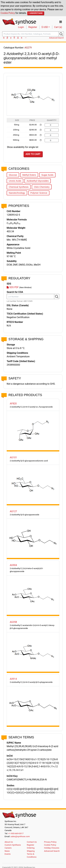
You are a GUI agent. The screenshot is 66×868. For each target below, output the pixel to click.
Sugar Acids (47, 175)
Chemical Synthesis (19, 187)
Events (8, 854)
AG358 (13, 622)
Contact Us (32, 842)
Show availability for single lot (23, 147)
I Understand (36, 13)
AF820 (13, 404)
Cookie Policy (8, 13)
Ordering (31, 848)
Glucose (13, 175)
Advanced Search (56, 38)
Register (33, 27)
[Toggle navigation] (61, 22)
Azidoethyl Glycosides (38, 181)
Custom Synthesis (13, 845)
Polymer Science (39, 193)
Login (21, 27)
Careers (8, 848)
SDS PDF (13, 287)
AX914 (13, 679)
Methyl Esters (29, 175)
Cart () (58, 27)
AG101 (13, 457)
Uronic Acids (15, 181)
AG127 (13, 511)
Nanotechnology (17, 193)
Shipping (31, 851)
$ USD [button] (45, 27)
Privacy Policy (50, 842)
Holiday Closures (52, 848)
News (7, 851)
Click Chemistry (42, 187)
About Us (9, 842)
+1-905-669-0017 (16, 833)
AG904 (13, 565)
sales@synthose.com (20, 836)
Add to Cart (33, 154)
